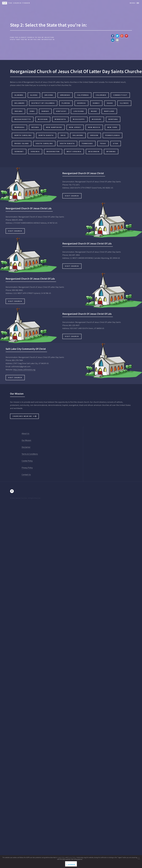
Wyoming (111, 151)
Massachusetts (23, 119)
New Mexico (94, 127)
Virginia (35, 151)
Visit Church (72, 196)
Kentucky (61, 111)
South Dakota (67, 143)
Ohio (63, 135)
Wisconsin (94, 151)
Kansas (45, 111)
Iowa (32, 111)
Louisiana (79, 111)
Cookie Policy (27, 461)
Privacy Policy (27, 468)
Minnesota (60, 119)
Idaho (110, 103)
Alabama (19, 95)
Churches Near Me (22, 416)
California (83, 95)
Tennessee (87, 143)
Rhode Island (22, 143)
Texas (103, 143)
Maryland (109, 111)
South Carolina (44, 143)
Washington (53, 151)
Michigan (43, 119)
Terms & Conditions (30, 454)
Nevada (35, 127)
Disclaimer (26, 447)
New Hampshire (54, 127)
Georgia (81, 103)
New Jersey (75, 127)
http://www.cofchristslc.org (24, 370)
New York (112, 127)
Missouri (97, 119)
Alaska (34, 95)
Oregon (94, 135)
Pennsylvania (113, 135)
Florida (66, 103)
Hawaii (96, 103)
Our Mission (26, 440)
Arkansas (65, 95)
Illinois (124, 103)
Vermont (19, 151)
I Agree (71, 865)
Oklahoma (78, 135)
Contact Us (26, 475)
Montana (113, 119)
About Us (25, 433)
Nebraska (20, 127)
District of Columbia (43, 103)
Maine (94, 111)
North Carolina (23, 135)
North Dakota (46, 135)
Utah (116, 143)
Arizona (49, 95)
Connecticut (120, 95)
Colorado (101, 95)
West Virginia (74, 151)
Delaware (20, 103)
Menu (133, 3)
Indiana (19, 111)
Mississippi (79, 119)
